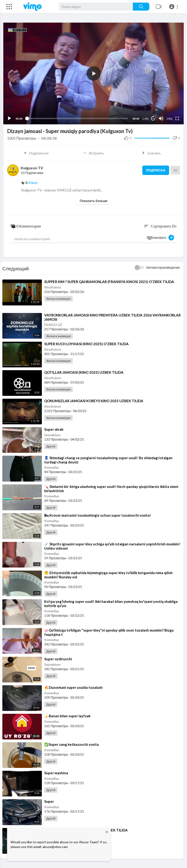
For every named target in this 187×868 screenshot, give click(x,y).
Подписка (155, 170)
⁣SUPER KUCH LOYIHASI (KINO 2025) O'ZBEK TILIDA (86, 343)
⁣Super (49, 801)
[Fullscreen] (177, 118)
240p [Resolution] (169, 118)
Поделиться (36, 153)
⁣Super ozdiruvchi (58, 658)
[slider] (78, 118)
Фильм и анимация (58, 298)
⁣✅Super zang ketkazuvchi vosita (72, 744)
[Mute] (161, 118)
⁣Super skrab (54, 429)
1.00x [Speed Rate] (145, 118)
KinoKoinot (53, 287)
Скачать (151, 153)
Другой (51, 446)
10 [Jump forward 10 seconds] (153, 118)
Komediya (52, 467)
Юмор (33, 182)
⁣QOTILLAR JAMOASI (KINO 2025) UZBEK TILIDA (84, 372)
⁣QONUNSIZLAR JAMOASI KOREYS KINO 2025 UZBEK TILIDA (94, 401)
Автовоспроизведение (163, 267)
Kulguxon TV (32, 167)
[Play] (10, 118)
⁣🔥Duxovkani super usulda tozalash (73, 687)
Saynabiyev (52, 435)
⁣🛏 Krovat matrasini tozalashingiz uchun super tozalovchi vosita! (98, 515)
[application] (93, 73)
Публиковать (160, 237)
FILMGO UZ (53, 324)
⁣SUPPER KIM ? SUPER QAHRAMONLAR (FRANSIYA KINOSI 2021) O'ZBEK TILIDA (109, 281)
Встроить (93, 153)
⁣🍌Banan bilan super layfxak (67, 716)
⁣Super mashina (56, 773)
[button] (174, 7)
